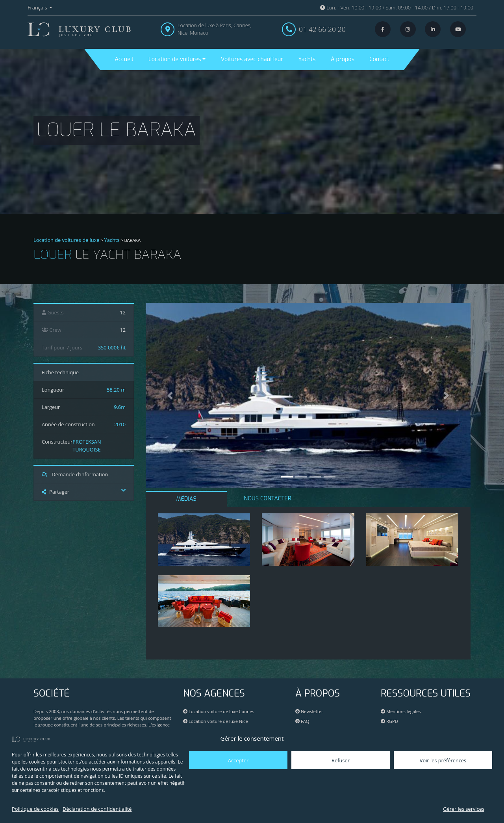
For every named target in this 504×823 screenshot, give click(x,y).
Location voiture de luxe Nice (216, 721)
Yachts (307, 59)
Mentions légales (401, 711)
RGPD (389, 721)
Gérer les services (464, 809)
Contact (379, 59)
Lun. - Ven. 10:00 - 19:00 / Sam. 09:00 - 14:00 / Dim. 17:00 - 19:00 (397, 7)
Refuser (341, 760)
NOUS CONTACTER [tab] (267, 499)
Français (38, 7)
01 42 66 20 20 (322, 29)
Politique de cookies (35, 809)
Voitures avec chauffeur (252, 59)
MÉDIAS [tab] (186, 499)
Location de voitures (175, 59)
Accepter (238, 760)
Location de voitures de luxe (67, 240)
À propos (343, 59)
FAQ (302, 721)
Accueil (124, 59)
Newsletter (309, 711)
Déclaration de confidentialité (97, 809)
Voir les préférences (443, 760)
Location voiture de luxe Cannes (219, 711)
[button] (170, 395)
